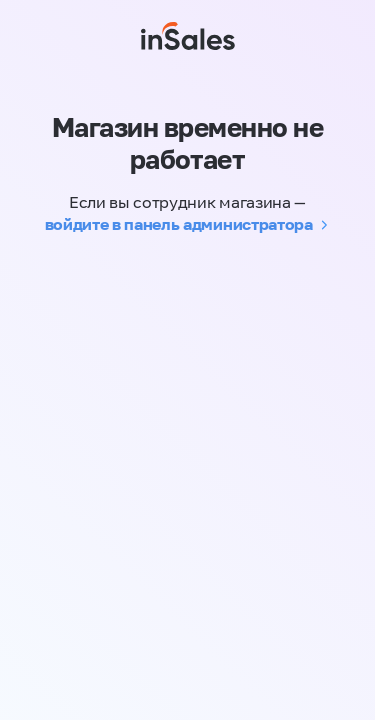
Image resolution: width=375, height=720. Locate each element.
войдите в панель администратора (179, 224)
